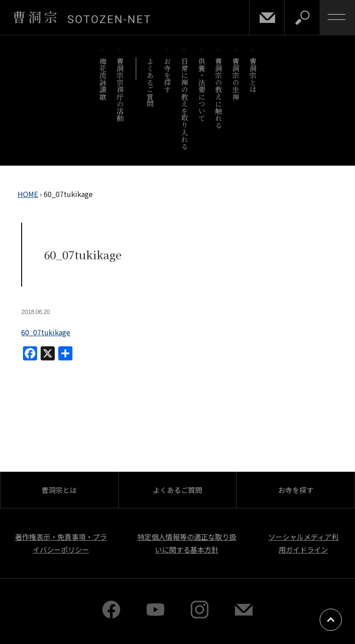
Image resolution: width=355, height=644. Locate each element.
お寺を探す (168, 75)
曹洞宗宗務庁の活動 (120, 89)
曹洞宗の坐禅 (236, 79)
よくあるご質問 (150, 82)
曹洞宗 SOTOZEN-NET (82, 17)
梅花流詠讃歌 (103, 79)
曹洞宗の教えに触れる (219, 93)
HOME (28, 194)
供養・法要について (202, 89)
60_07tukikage (46, 332)
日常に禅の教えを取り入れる (184, 104)
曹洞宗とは (253, 75)
